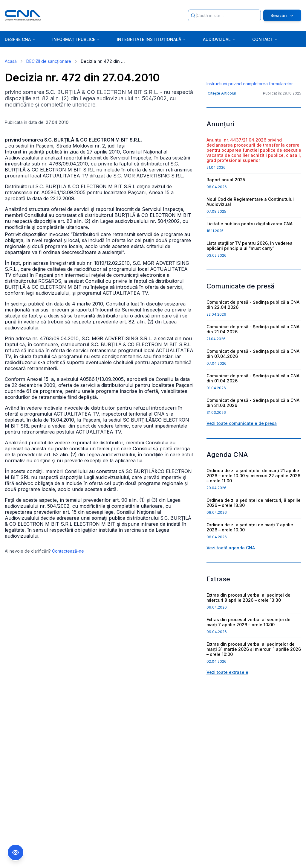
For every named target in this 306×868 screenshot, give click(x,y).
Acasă (11, 61)
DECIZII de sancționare (49, 61)
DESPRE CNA (20, 39)
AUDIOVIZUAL (219, 39)
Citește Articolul (222, 129)
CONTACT (265, 39)
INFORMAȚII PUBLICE (76, 39)
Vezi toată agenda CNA (231, 584)
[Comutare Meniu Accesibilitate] (16, 852)
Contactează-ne (68, 551)
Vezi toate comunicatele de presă (242, 459)
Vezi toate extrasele (227, 708)
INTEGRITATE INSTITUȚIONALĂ (152, 39)
